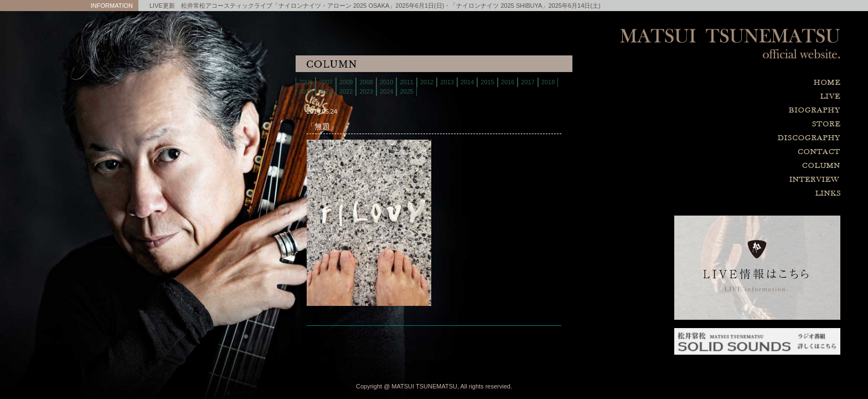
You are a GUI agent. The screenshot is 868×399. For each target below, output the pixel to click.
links (757, 194)
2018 (548, 82)
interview (757, 180)
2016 (508, 82)
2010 (386, 82)
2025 (406, 91)
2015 (487, 82)
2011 (406, 82)
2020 (325, 91)
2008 (366, 82)
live (757, 97)
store (757, 124)
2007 (325, 82)
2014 (467, 82)
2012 (427, 82)
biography (757, 111)
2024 (386, 91)
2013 (447, 82)
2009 (346, 82)
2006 (306, 82)
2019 (306, 91)
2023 (366, 91)
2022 (346, 91)
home (757, 83)
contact (757, 152)
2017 (528, 82)
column (757, 166)
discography (757, 138)
